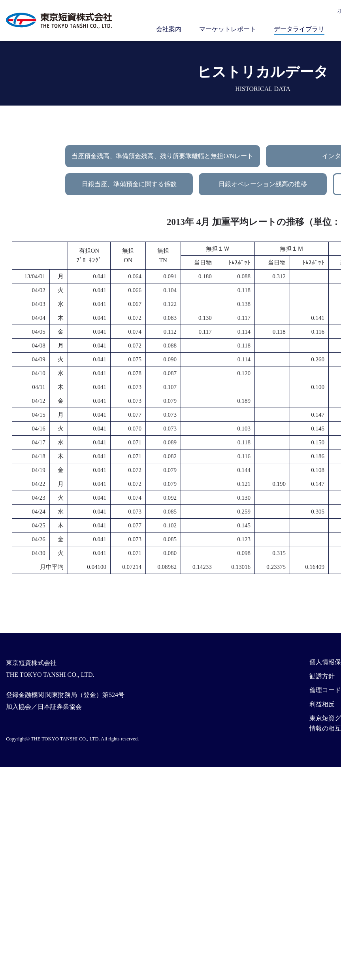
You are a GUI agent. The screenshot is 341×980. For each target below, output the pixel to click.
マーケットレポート (228, 29)
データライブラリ (299, 29)
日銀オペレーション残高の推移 (263, 184)
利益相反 (322, 704)
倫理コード (325, 690)
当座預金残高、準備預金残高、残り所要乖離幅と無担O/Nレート (162, 156)
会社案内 (169, 29)
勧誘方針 (322, 676)
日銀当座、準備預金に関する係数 (129, 184)
